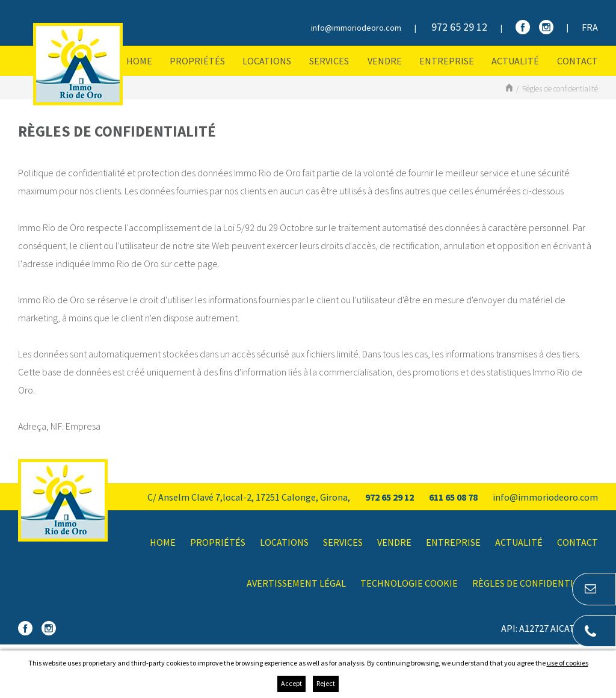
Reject (326, 683)
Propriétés (197, 61)
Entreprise (447, 61)
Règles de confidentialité (560, 89)
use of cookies (568, 663)
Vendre (385, 61)
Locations (267, 61)
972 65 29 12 (459, 27)
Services (329, 61)
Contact (577, 61)
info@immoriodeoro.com (356, 28)
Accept (291, 683)
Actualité (515, 61)
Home (139, 61)
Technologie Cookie (409, 583)
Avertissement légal (296, 583)
